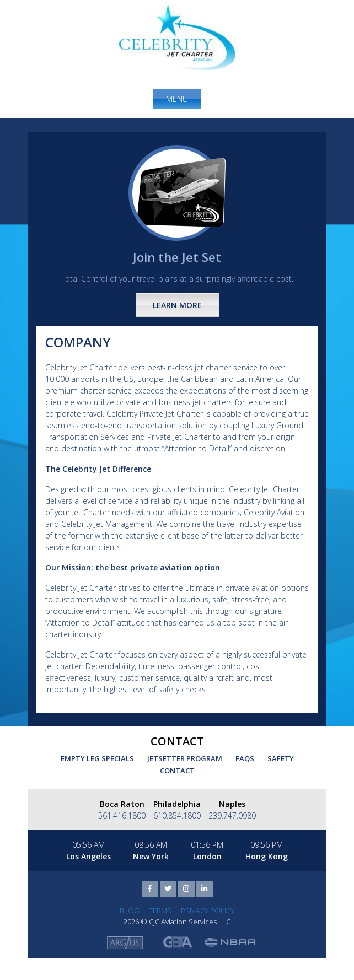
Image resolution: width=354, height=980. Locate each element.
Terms (160, 911)
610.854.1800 (177, 815)
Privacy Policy (208, 911)
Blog (130, 911)
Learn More (177, 305)
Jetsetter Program (185, 758)
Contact (177, 771)
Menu (177, 99)
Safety (281, 758)
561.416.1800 (122, 815)
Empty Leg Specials (97, 758)
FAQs (245, 758)
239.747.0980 (232, 815)
